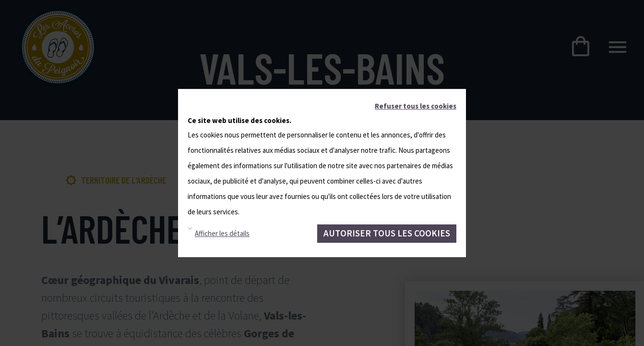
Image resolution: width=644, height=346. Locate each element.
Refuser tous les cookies (416, 106)
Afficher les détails (222, 233)
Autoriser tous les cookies (387, 233)
